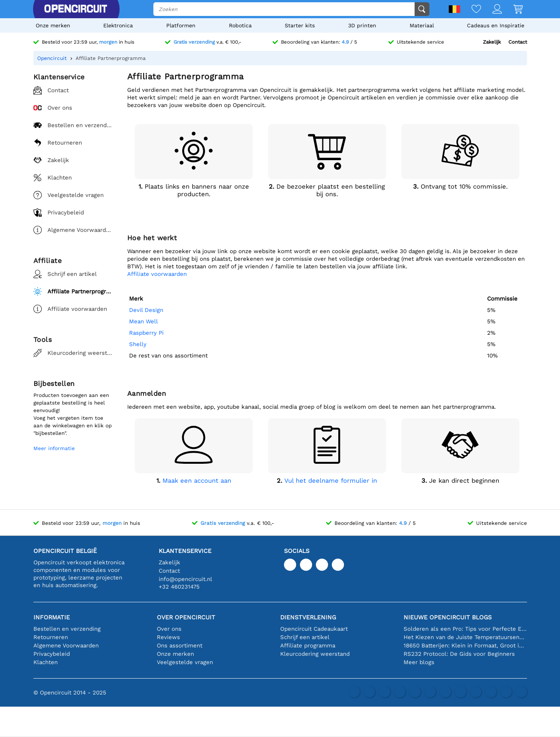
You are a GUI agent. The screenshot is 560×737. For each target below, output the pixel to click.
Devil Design (146, 310)
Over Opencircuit (186, 617)
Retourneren (51, 637)
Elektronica (118, 25)
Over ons (169, 629)
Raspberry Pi (146, 333)
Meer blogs (419, 662)
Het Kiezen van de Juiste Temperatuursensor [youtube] (465, 637)
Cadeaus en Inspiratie (496, 25)
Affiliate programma (308, 646)
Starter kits (300, 25)
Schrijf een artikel (305, 637)
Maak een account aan (197, 481)
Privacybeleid (52, 654)
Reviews (168, 637)
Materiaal (422, 25)
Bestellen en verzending (67, 629)
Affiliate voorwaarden (157, 274)
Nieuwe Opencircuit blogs (448, 617)
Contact (518, 42)
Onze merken (53, 25)
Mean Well (144, 321)
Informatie (52, 617)
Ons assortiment (180, 646)
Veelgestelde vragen (185, 662)
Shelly (138, 344)
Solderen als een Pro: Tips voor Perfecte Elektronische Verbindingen (465, 629)
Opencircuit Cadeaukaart (314, 629)
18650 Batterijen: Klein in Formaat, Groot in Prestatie (465, 646)
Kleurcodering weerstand (315, 654)
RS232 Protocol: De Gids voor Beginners (459, 654)
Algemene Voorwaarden (66, 646)
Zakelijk (492, 42)
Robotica (240, 25)
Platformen (181, 25)
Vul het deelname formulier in (331, 481)
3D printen (362, 25)
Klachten (46, 662)
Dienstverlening (308, 617)
